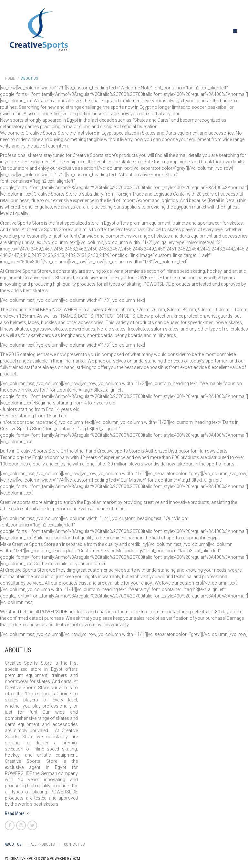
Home (10, 78)
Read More (15, 813)
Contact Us (74, 844)
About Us (30, 78)
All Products (43, 844)
